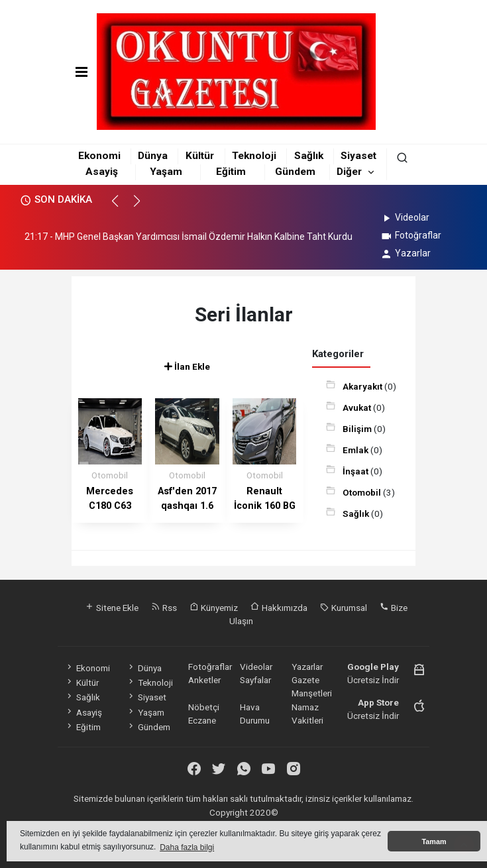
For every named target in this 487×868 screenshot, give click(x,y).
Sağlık (309, 156)
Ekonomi (99, 156)
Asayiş (102, 172)
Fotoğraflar (410, 235)
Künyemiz (214, 608)
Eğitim (231, 172)
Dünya (153, 156)
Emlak (356, 450)
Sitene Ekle (112, 608)
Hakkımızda (279, 608)
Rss (164, 608)
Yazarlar (405, 253)
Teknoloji (254, 156)
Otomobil (363, 492)
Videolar (405, 217)
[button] (121, 207)
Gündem (295, 172)
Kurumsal (344, 608)
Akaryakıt (363, 386)
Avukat (358, 407)
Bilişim (358, 429)
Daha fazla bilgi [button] (187, 847)
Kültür (200, 156)
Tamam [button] (434, 841)
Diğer (349, 172)
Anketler (204, 680)
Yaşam (166, 172)
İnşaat (356, 471)
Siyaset (358, 156)
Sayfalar (255, 680)
